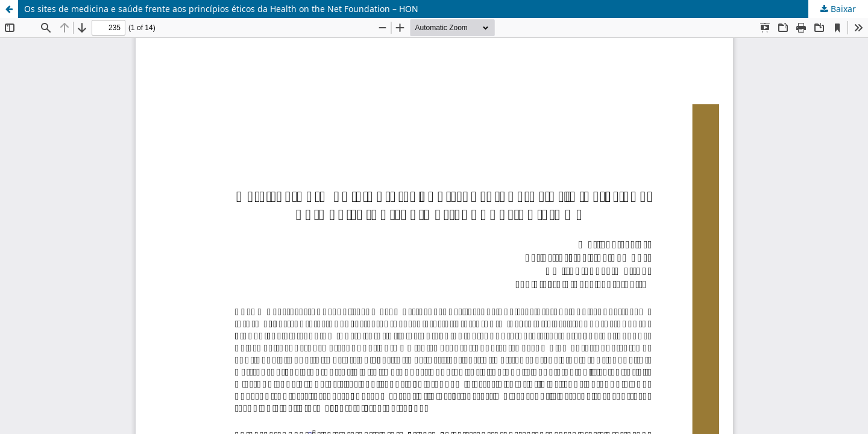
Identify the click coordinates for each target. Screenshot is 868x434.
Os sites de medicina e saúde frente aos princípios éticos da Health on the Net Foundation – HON (221, 9)
